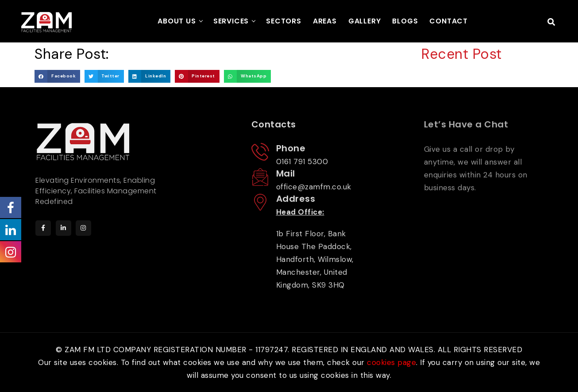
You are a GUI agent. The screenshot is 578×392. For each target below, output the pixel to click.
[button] (57, 76)
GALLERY (365, 21)
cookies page (391, 362)
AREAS (325, 21)
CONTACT (449, 21)
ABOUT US (177, 21)
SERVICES (231, 21)
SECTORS (284, 21)
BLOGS (405, 21)
